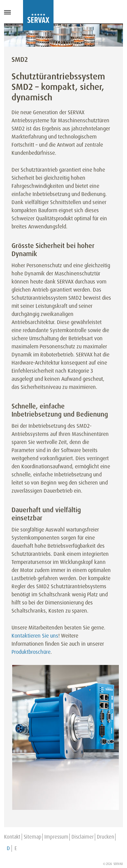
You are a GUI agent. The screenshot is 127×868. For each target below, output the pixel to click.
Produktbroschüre (31, 652)
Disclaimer (83, 837)
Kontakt (12, 837)
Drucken (105, 837)
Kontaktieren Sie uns (35, 636)
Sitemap (33, 837)
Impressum (56, 837)
